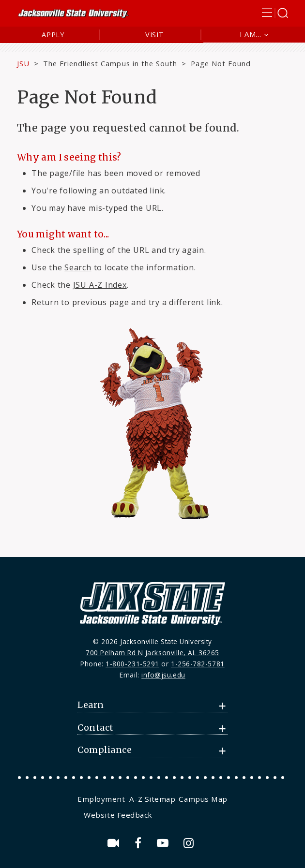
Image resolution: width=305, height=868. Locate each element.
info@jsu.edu (163, 675)
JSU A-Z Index (100, 285)
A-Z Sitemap (152, 799)
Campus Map (203, 799)
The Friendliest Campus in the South (110, 63)
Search (78, 267)
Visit (155, 35)
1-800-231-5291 (132, 664)
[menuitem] (102, 799)
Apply (53, 35)
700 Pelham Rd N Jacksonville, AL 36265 (152, 653)
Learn (91, 705)
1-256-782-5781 (198, 664)
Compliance (105, 750)
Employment (101, 799)
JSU (23, 63)
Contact (96, 728)
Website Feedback (118, 815)
